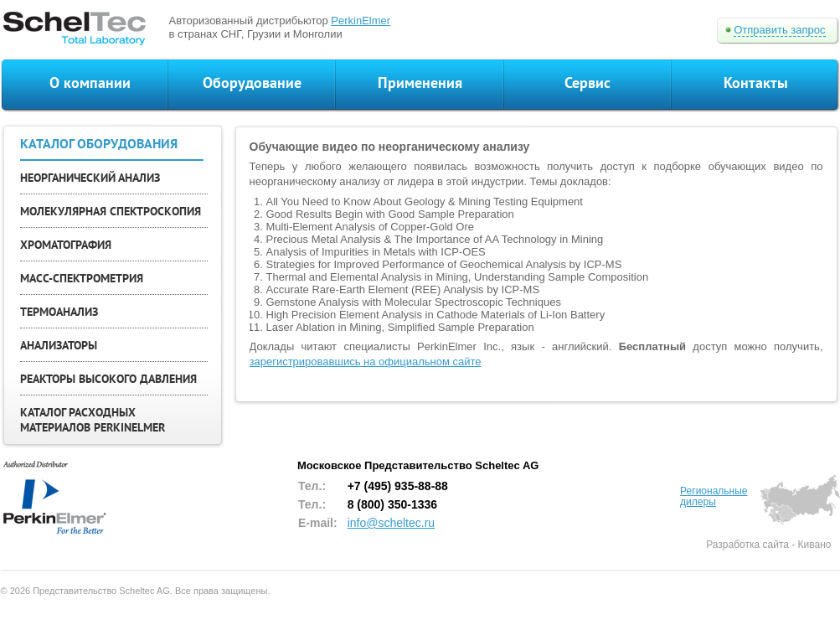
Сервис (587, 83)
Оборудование (252, 83)
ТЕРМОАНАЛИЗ (59, 312)
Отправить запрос (779, 30)
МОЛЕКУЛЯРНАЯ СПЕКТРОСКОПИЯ (111, 211)
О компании (90, 83)
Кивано (815, 545)
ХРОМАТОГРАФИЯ (66, 245)
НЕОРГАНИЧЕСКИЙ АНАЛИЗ (90, 178)
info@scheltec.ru (391, 523)
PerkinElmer (361, 21)
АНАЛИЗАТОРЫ (59, 345)
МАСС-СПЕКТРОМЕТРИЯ (82, 278)
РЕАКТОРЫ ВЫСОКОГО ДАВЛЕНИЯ (108, 379)
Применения (420, 83)
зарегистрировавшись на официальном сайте (366, 362)
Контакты (756, 83)
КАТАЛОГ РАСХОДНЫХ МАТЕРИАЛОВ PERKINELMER (93, 420)
